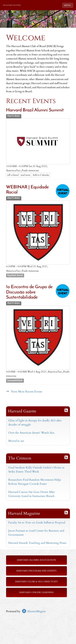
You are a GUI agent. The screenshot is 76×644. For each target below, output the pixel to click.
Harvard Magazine (24, 513)
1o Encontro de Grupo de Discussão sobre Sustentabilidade (29, 292)
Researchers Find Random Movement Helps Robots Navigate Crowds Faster (35, 482)
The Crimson (20, 458)
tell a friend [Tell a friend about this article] (13, 175)
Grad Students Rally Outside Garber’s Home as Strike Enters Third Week (36, 470)
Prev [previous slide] (5, 16)
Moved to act (16, 441)
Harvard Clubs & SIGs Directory (36, 582)
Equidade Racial (15, 275)
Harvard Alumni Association (36, 560)
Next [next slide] (71, 16)
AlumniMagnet (34, 611)
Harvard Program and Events (36, 571)
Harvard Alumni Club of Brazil (12, 5)
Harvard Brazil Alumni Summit (35, 110)
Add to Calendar (41, 175)
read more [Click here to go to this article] (26, 175)
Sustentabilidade (15, 380)
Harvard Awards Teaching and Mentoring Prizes (37, 543)
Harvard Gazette (22, 411)
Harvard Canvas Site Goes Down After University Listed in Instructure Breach (32, 494)
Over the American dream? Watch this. (32, 433)
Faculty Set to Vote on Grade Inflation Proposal (37, 523)
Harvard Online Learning (37, 592)
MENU (68, 5)
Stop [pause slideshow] (40, 13)
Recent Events (31, 101)
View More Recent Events (27, 392)
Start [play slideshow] (36, 13)
